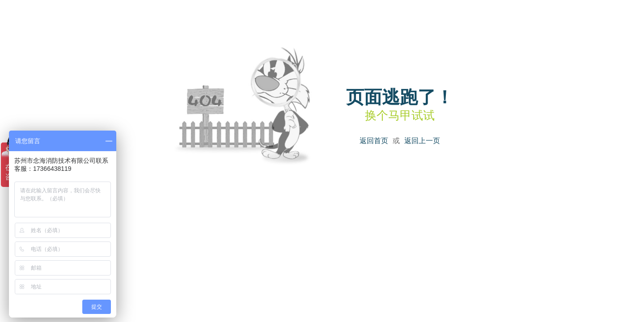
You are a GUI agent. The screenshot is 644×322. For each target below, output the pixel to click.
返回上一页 (422, 141)
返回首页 (374, 141)
